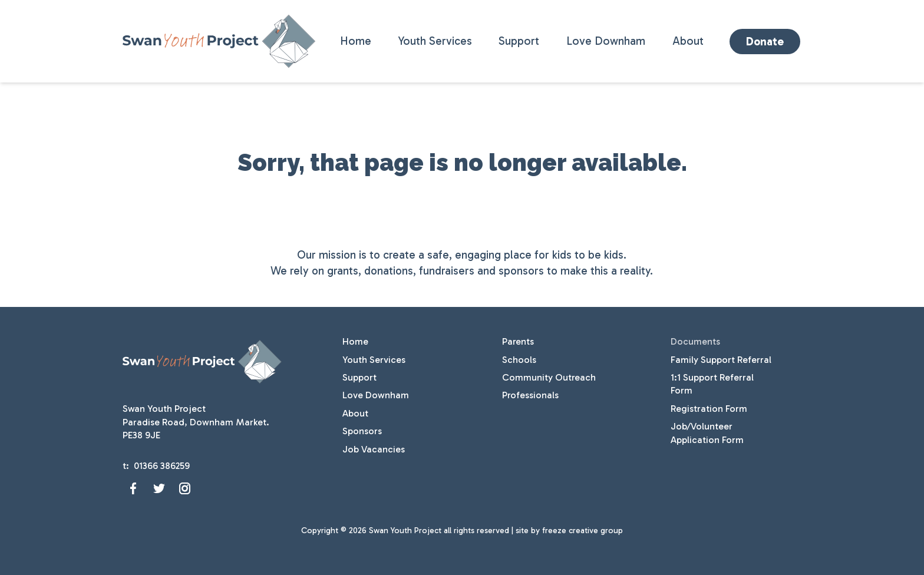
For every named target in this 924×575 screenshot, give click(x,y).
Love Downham (606, 41)
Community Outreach (549, 377)
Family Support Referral (721, 360)
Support (519, 41)
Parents (518, 341)
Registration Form (709, 409)
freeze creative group (583, 531)
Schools (519, 360)
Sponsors (362, 431)
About (688, 41)
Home (356, 41)
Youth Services (435, 41)
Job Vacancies (374, 449)
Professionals (530, 395)
